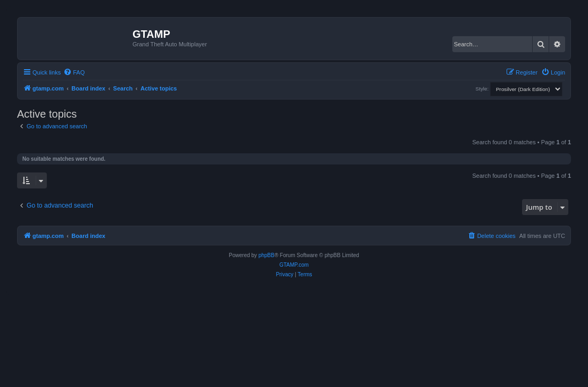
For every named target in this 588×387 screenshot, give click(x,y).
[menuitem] (74, 72)
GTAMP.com (294, 265)
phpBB (267, 255)
